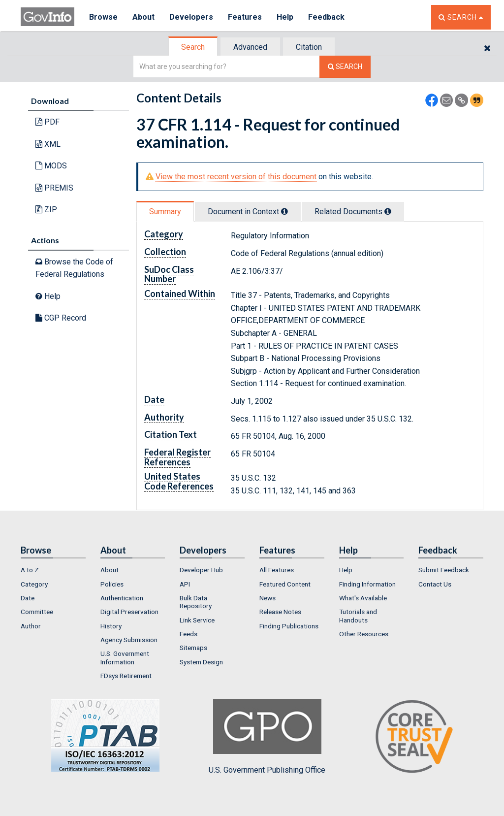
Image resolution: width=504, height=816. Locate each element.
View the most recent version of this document (236, 177)
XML (48, 144)
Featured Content (285, 584)
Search (193, 47)
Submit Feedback (444, 570)
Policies (112, 584)
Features (245, 17)
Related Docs (353, 212)
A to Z (30, 570)
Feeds (189, 634)
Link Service (197, 620)
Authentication (122, 598)
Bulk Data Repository (196, 602)
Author (31, 626)
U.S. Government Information (125, 657)
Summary (165, 212)
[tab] (193, 47)
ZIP (46, 210)
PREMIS (54, 188)
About (143, 17)
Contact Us (435, 584)
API (185, 584)
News (268, 598)
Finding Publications (289, 626)
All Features (277, 570)
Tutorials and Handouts (358, 616)
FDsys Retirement (126, 676)
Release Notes (280, 612)
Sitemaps (193, 648)
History (111, 626)
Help (285, 17)
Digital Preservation (129, 612)
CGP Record (61, 318)
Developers (191, 17)
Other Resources (364, 634)
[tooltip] (284, 211)
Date (28, 598)
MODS (51, 166)
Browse (103, 17)
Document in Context (248, 212)
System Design (201, 662)
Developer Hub (201, 570)
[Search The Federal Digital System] (345, 67)
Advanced (250, 47)
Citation (309, 47)
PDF (47, 122)
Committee (37, 612)
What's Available (363, 598)
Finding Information (367, 584)
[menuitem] (53, 570)
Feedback (326, 17)
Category (34, 584)
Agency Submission (129, 640)
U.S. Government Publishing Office (267, 737)
